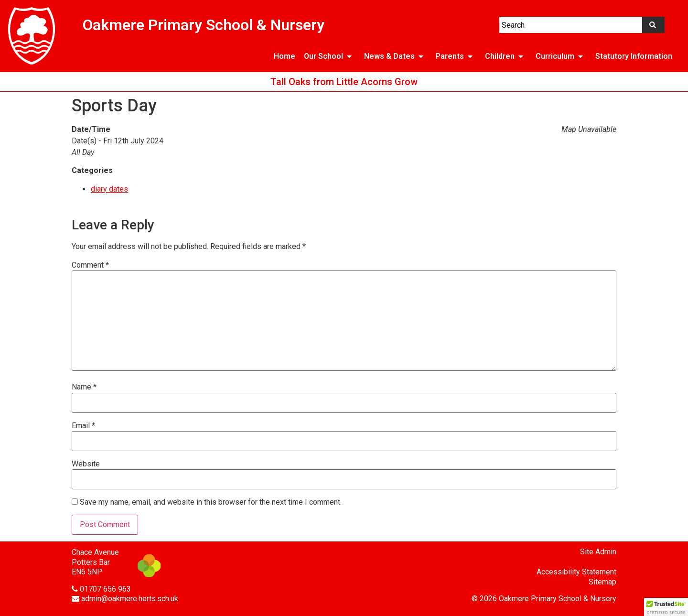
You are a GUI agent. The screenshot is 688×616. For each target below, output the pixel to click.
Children (506, 56)
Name (84, 387)
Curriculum (561, 56)
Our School (330, 56)
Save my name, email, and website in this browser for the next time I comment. (211, 502)
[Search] (653, 25)
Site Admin (598, 552)
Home (285, 56)
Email (83, 426)
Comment (90, 265)
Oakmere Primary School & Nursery (204, 25)
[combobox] (571, 25)
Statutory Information (634, 56)
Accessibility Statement (576, 572)
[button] (666, 607)
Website (86, 464)
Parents (456, 56)
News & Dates (396, 56)
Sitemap (602, 582)
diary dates (109, 189)
